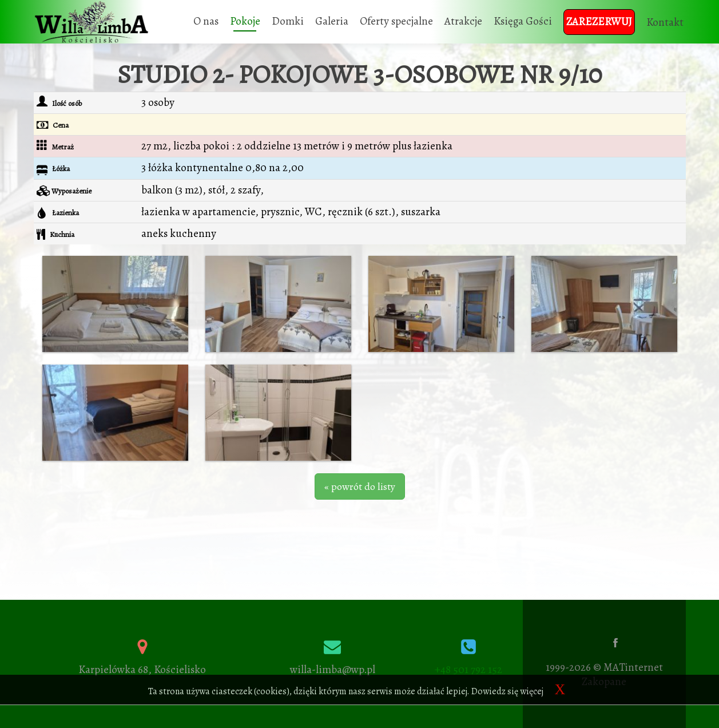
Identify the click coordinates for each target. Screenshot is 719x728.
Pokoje (245, 21)
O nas (206, 21)
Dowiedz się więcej (507, 691)
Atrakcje (463, 21)
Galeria (332, 21)
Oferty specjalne (396, 21)
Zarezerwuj (599, 22)
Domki (288, 21)
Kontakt (665, 22)
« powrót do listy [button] (360, 486)
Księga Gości (523, 21)
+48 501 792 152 (468, 670)
